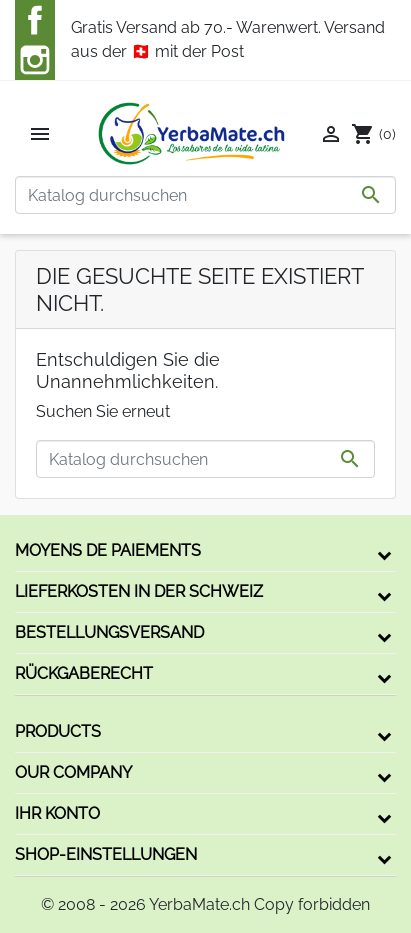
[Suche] (205, 195)
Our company (73, 772)
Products (58, 731)
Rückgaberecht (84, 673)
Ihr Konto (57, 813)
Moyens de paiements (108, 550)
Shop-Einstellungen (106, 854)
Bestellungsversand (109, 632)
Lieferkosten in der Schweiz (139, 591)
